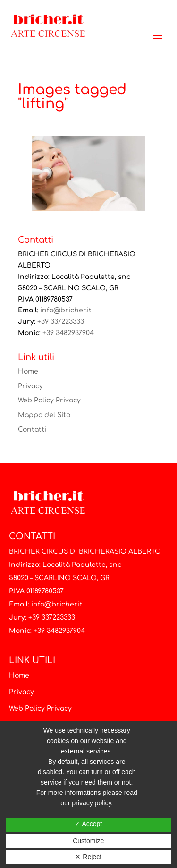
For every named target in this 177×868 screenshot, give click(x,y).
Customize (88, 841)
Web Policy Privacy (49, 400)
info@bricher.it (66, 310)
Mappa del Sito (44, 415)
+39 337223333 (61, 322)
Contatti (32, 430)
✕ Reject (88, 857)
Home (28, 372)
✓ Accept (88, 824)
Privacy (30, 386)
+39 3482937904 (68, 333)
